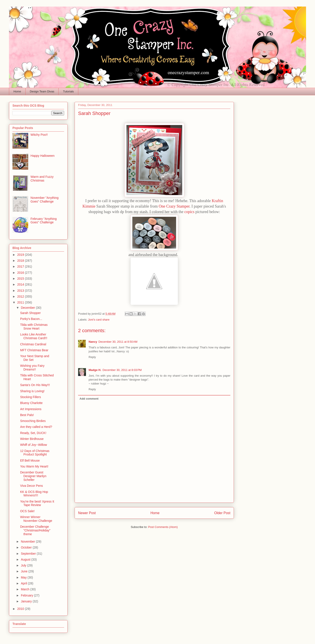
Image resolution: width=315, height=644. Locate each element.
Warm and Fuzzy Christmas (42, 179)
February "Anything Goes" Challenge (44, 221)
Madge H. (95, 370)
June (24, 571)
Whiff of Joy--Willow (34, 445)
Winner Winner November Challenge (36, 519)
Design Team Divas (42, 91)
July (24, 565)
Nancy (93, 342)
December (28, 308)
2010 (21, 609)
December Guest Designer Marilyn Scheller (33, 476)
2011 (21, 302)
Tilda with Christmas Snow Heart (34, 327)
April (24, 583)
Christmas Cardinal (33, 344)
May (24, 577)
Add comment (89, 399)
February (27, 595)
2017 (21, 266)
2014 (21, 284)
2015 (21, 279)
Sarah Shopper (30, 313)
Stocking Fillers (31, 397)
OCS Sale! (27, 511)
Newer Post (87, 513)
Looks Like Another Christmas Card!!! (34, 336)
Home (17, 91)
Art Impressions (31, 409)
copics (189, 212)
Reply (92, 357)
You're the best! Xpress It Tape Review (37, 503)
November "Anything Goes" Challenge (45, 200)
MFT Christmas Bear (34, 350)
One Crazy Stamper (174, 206)
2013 (21, 291)
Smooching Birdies (33, 421)
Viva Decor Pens (31, 486)
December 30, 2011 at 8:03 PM (122, 370)
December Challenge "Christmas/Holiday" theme (35, 530)
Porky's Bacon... (31, 319)
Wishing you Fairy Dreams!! (32, 368)
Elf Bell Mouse (30, 461)
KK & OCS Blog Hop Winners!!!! (34, 494)
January (27, 601)
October (27, 547)
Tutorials (68, 91)
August (26, 559)
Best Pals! (27, 415)
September (29, 554)
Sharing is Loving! (32, 391)
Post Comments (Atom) (163, 527)
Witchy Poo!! (39, 135)
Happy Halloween (43, 156)
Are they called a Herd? (36, 427)
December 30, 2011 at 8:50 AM (118, 342)
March (25, 589)
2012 (21, 296)
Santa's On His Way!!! (35, 385)
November (28, 542)
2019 (21, 255)
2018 (21, 261)
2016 (21, 273)
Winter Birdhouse (32, 439)
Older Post (222, 513)
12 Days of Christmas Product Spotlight (35, 453)
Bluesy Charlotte (31, 403)
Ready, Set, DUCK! (33, 433)
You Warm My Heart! (34, 466)
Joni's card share (99, 320)
